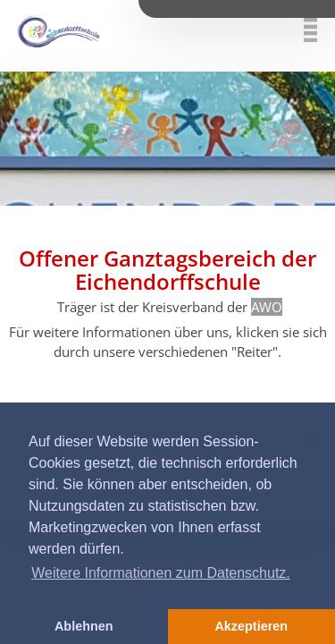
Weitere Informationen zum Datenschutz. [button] (161, 573)
